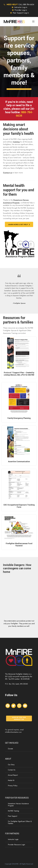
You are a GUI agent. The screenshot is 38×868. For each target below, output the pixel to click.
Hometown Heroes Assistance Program (16, 201)
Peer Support (13, 816)
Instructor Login (13, 839)
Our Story (11, 765)
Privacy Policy (13, 786)
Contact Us (12, 770)
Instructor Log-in (21, 7)
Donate (10, 749)
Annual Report (13, 775)
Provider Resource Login (16, 845)
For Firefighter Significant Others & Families (20, 822)
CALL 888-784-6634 (26, 5)
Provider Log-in (21, 10)
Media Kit (11, 780)
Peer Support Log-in (21, 13)
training (16, 142)
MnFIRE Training (13, 811)
